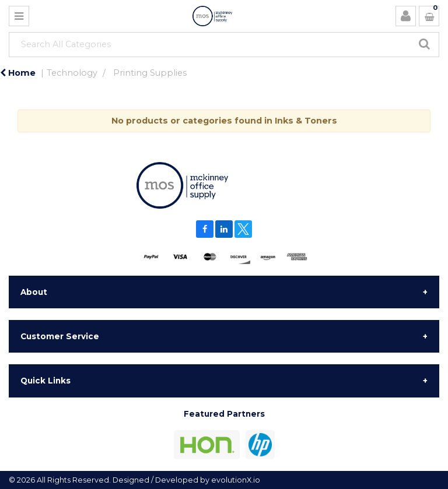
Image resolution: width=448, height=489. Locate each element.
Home (18, 73)
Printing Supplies (150, 73)
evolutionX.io (236, 480)
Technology (72, 73)
